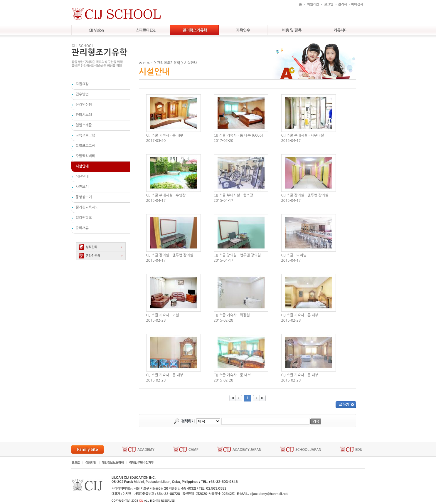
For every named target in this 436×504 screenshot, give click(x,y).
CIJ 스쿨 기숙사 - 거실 (163, 315)
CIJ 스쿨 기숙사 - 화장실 (232, 315)
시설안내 (191, 63)
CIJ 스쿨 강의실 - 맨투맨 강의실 (305, 195)
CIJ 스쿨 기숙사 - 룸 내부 (165, 135)
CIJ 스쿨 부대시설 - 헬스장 (234, 195)
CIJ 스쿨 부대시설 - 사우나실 (303, 135)
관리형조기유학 (169, 63)
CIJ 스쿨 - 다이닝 (294, 255)
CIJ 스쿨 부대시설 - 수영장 (166, 195)
